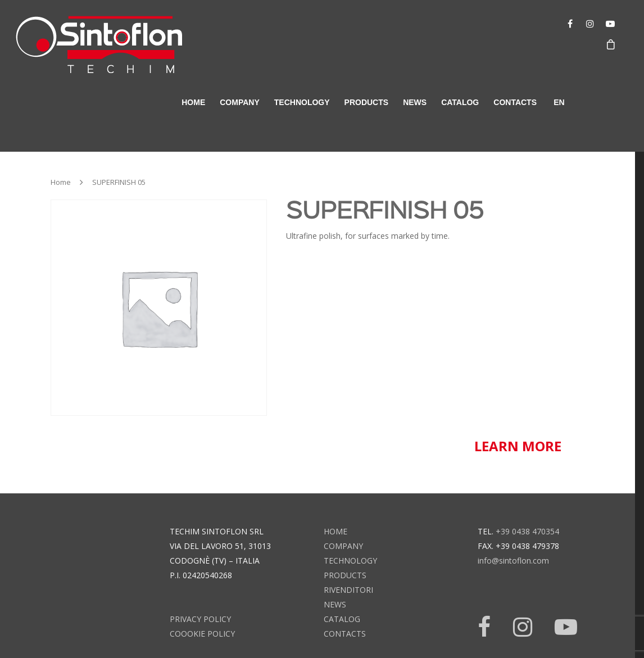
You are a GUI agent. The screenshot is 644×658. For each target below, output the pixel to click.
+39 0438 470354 (527, 531)
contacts (515, 102)
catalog (460, 102)
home (193, 102)
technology (302, 102)
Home (61, 182)
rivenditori (348, 590)
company (240, 102)
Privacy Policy (200, 619)
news (415, 102)
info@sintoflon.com (513, 561)
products (367, 102)
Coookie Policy (202, 634)
